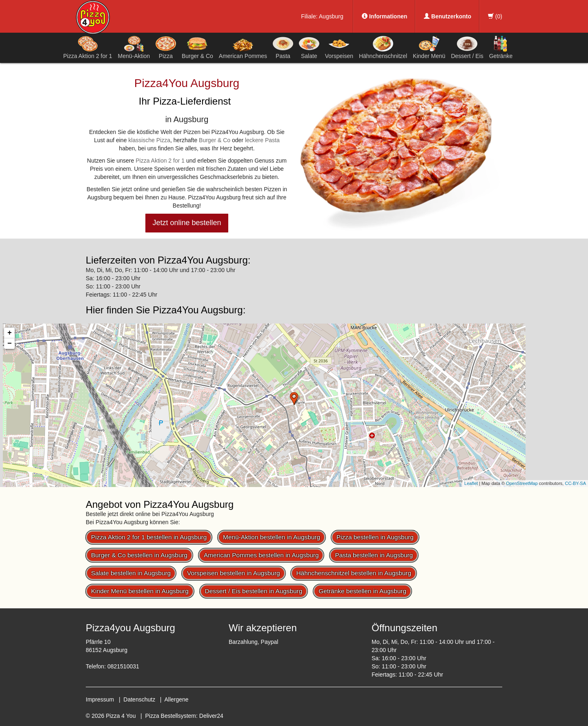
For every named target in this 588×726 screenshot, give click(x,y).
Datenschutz (139, 699)
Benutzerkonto (448, 16)
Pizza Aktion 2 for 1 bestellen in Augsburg (149, 537)
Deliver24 (211, 716)
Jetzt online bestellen (187, 223)
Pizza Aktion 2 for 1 (88, 47)
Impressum (100, 699)
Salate (309, 47)
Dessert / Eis (467, 47)
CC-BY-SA (575, 483)
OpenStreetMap (522, 483)
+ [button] (10, 333)
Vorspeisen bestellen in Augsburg (234, 573)
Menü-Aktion (134, 47)
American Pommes (243, 49)
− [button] (10, 344)
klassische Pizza (149, 140)
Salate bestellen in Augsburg (131, 573)
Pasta (283, 47)
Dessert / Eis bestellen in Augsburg (254, 591)
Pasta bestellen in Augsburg (374, 555)
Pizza (166, 47)
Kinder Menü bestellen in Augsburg (140, 591)
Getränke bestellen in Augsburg (362, 591)
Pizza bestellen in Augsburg (375, 537)
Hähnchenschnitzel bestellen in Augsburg (354, 573)
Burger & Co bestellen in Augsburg (139, 555)
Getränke (501, 47)
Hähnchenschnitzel (383, 47)
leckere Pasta (262, 140)
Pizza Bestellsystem (171, 716)
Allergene (176, 699)
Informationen (384, 16)
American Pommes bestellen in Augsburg (261, 555)
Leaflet (471, 483)
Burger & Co (197, 47)
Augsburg (331, 16)
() (495, 16)
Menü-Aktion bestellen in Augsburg (272, 537)
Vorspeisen (339, 47)
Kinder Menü (429, 47)
